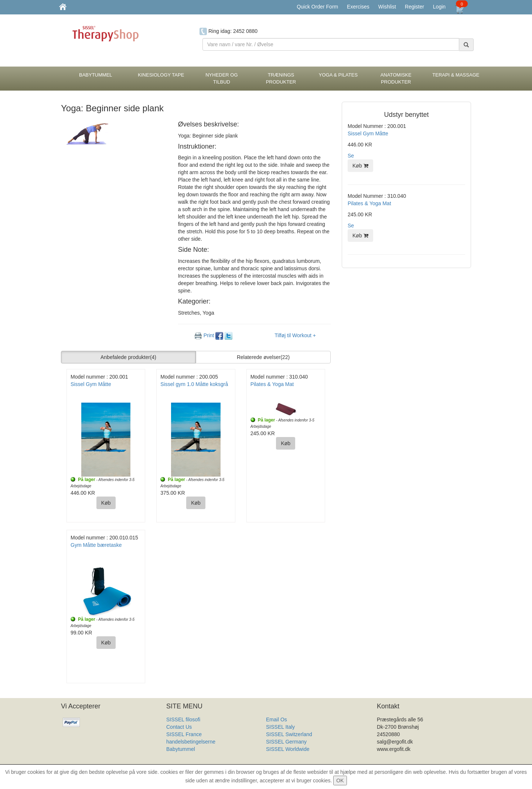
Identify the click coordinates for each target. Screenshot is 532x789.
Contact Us (179, 727)
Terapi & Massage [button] (456, 75)
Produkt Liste (281, 756)
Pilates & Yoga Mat (272, 384)
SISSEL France (184, 734)
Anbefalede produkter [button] (128, 357)
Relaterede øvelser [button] (263, 357)
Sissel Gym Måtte (91, 384)
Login (439, 7)
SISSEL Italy (280, 727)
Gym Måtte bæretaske (96, 545)
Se (351, 156)
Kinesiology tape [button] (161, 75)
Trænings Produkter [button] (281, 78)
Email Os (277, 719)
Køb (106, 503)
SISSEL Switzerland (289, 734)
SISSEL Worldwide (288, 749)
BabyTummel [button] (96, 75)
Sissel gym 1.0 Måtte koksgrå (194, 384)
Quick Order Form (317, 7)
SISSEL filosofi (183, 719)
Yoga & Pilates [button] (338, 75)
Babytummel (181, 749)
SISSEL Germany (286, 742)
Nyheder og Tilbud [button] (221, 78)
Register (415, 7)
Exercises (358, 7)
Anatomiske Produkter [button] (396, 78)
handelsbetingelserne (191, 742)
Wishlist (387, 7)
